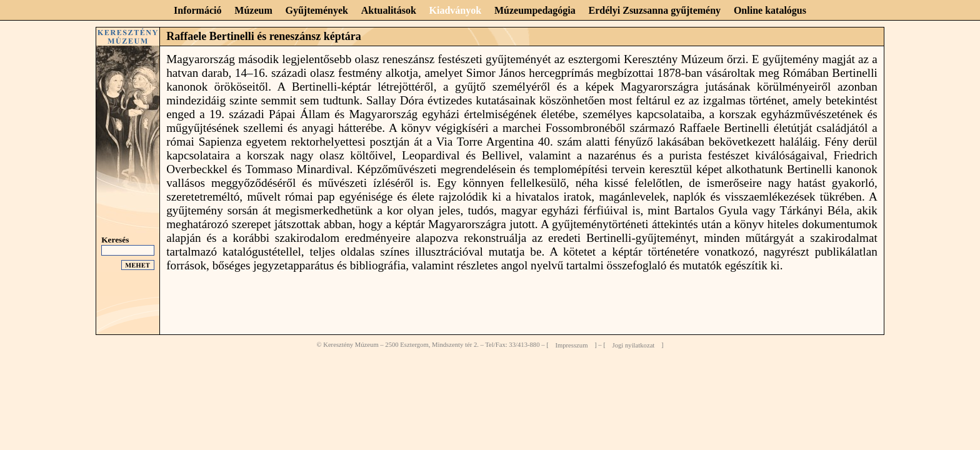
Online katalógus (770, 10)
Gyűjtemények (317, 10)
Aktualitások (389, 10)
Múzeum (253, 10)
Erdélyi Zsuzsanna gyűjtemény (655, 10)
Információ (197, 10)
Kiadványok (456, 10)
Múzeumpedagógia (535, 10)
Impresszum (571, 345)
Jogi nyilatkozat (634, 345)
